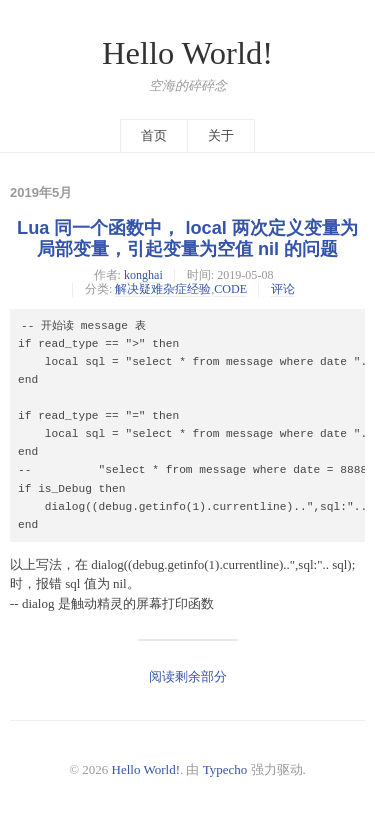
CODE (230, 289)
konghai (143, 275)
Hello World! (187, 53)
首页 (154, 135)
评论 (283, 289)
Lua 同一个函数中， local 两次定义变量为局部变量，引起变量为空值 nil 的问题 (187, 238)
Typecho (225, 769)
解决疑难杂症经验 (163, 289)
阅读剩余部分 (188, 676)
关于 (221, 135)
